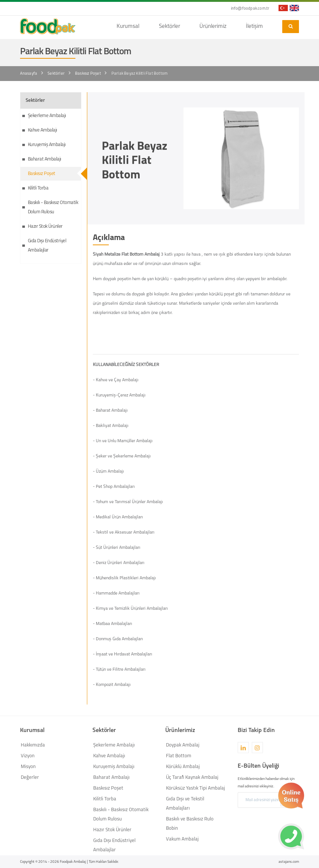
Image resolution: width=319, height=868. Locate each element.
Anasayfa (29, 74)
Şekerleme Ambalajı (47, 116)
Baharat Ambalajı (45, 159)
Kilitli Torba (38, 188)
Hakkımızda (33, 745)
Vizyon (28, 756)
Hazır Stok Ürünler (45, 226)
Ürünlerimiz (213, 27)
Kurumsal (128, 27)
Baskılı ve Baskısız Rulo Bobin (190, 824)
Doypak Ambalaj (183, 745)
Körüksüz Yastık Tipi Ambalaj (196, 788)
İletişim (254, 27)
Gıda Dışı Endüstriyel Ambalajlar (47, 246)
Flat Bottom (179, 756)
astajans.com (289, 862)
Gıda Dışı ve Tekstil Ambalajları (185, 804)
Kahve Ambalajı (43, 130)
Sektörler (170, 27)
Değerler (30, 778)
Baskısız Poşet (88, 74)
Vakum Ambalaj (182, 839)
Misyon (28, 767)
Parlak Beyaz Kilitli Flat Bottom (139, 74)
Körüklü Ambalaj (183, 767)
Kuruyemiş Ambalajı (47, 145)
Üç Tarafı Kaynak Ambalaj (192, 778)
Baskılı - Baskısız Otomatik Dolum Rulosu (53, 207)
